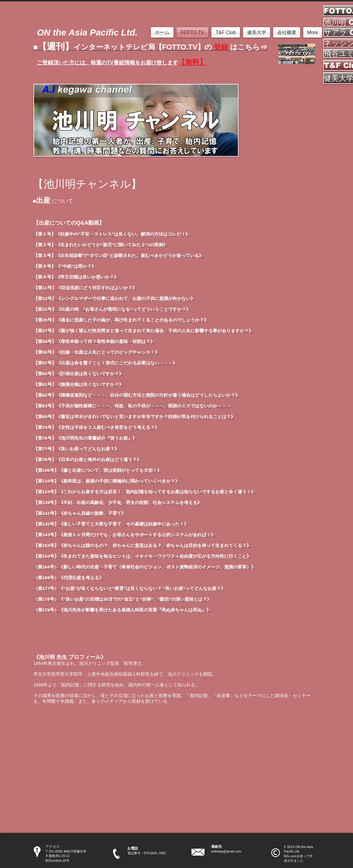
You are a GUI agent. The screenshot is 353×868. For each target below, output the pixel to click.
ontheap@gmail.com (226, 851)
